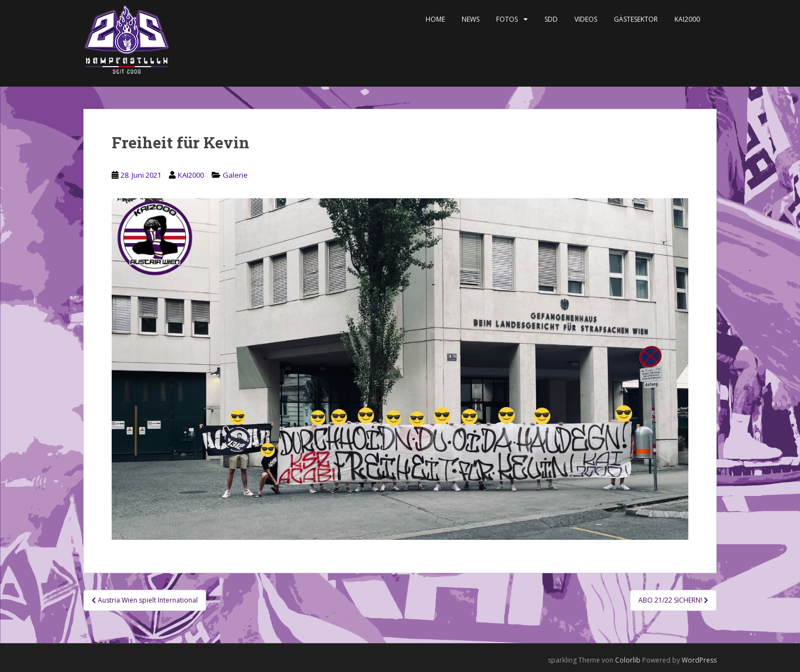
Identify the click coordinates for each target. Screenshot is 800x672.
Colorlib (628, 660)
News (471, 19)
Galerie (235, 175)
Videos (586, 19)
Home (435, 19)
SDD (551, 19)
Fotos (507, 19)
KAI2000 (687, 19)
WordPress (699, 660)
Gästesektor (636, 19)
